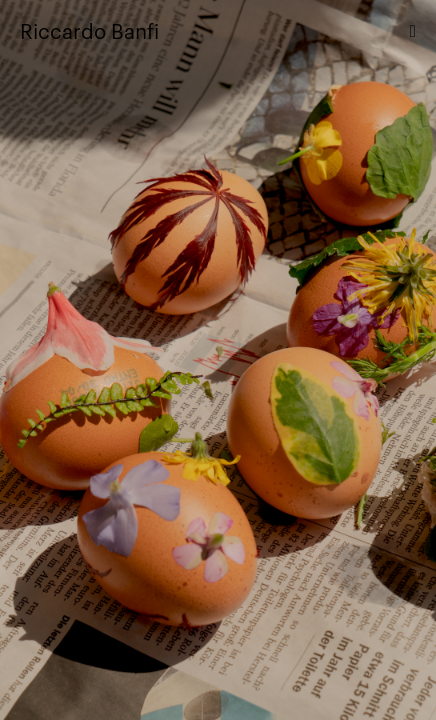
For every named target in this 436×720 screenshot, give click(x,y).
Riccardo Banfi (89, 30)
